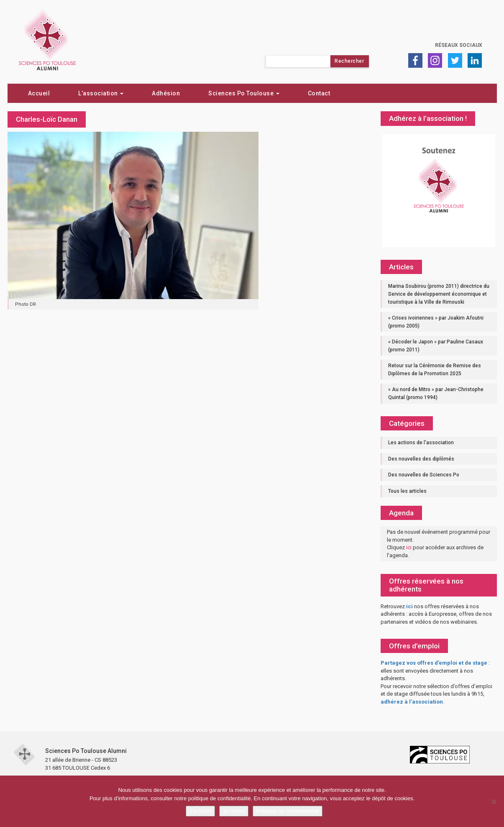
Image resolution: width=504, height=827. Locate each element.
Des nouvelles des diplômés (421, 459)
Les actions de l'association (421, 443)
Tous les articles (407, 491)
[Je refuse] (494, 801)
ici (409, 547)
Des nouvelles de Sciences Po (424, 475)
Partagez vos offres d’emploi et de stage (434, 663)
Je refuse (234, 811)
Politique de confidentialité (288, 811)
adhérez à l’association (412, 702)
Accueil (39, 93)
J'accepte (201, 811)
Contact (319, 93)
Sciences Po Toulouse (244, 93)
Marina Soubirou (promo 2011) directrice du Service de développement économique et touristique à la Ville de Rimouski (439, 294)
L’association (101, 93)
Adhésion (166, 93)
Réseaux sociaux (459, 45)
